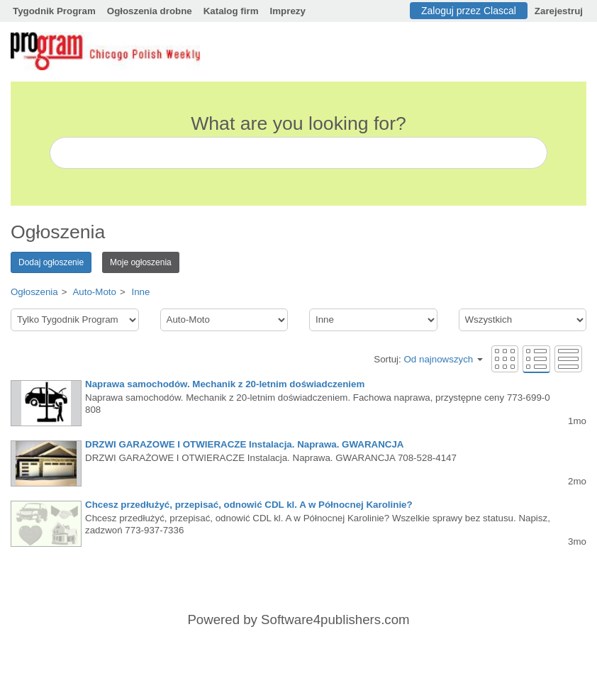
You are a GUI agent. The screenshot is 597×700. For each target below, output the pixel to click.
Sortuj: (428, 359)
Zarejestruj (559, 11)
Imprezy (288, 11)
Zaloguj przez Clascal (469, 11)
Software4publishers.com (335, 620)
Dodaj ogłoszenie (51, 262)
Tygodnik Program (54, 11)
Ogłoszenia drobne (150, 11)
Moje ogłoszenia (141, 262)
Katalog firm (231, 11)
